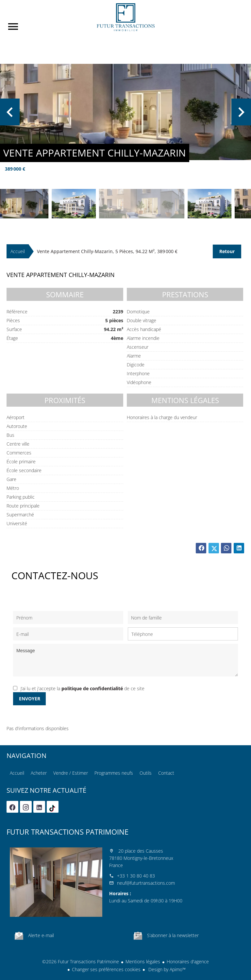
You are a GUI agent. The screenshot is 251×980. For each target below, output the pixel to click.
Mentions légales (143, 962)
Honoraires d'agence (188, 962)
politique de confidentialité (92, 688)
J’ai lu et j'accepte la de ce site (83, 688)
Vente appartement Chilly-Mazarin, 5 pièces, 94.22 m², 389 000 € (107, 251)
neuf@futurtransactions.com (146, 883)
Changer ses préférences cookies (106, 969)
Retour (227, 251)
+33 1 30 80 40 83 (136, 876)
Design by (166, 969)
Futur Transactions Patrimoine (67, 832)
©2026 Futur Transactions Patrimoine (81, 962)
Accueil (125, 17)
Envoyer (30, 699)
